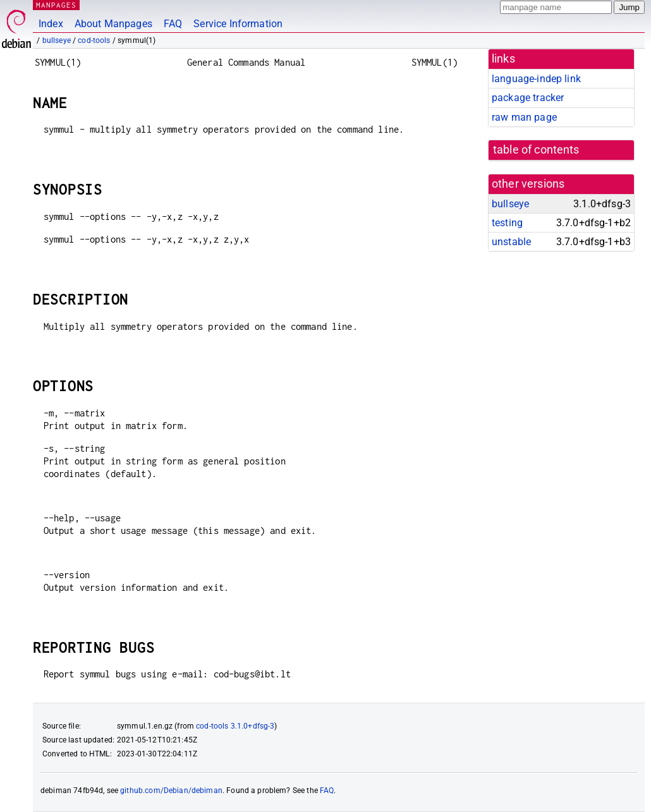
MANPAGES (56, 5)
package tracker (528, 98)
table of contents (536, 150)
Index (51, 24)
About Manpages (113, 24)
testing (507, 223)
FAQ (173, 24)
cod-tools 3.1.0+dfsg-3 (235, 726)
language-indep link (536, 79)
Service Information (238, 24)
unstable (511, 242)
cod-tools (94, 40)
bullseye (57, 40)
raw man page (524, 117)
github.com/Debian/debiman (171, 791)
